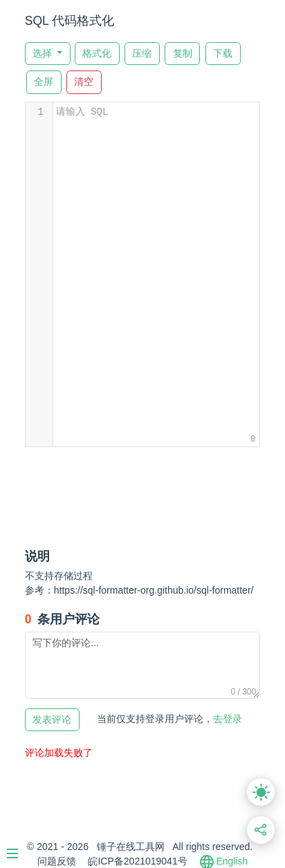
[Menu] (19, 848)
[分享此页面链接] (261, 830)
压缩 (142, 54)
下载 (223, 54)
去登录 (169, 719)
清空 (84, 82)
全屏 (44, 82)
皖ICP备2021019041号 (137, 861)
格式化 (97, 54)
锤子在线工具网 (131, 847)
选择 (44, 54)
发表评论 (52, 720)
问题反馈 (57, 861)
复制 (183, 54)
